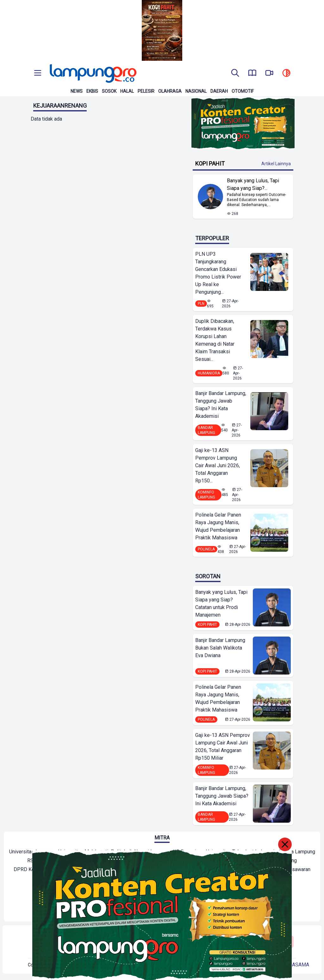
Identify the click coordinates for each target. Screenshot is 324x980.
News (77, 91)
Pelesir (146, 91)
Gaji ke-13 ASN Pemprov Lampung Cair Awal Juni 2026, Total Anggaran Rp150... (218, 465)
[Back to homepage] (92, 73)
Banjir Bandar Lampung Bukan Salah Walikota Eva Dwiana (220, 648)
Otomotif (243, 91)
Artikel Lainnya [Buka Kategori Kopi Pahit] (276, 164)
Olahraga (170, 91)
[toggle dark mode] (286, 73)
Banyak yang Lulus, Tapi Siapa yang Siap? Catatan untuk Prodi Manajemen (221, 603)
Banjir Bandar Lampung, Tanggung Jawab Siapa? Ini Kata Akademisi (221, 405)
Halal (127, 91)
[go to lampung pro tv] (269, 73)
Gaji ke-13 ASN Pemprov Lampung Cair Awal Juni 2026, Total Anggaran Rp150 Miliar (223, 747)
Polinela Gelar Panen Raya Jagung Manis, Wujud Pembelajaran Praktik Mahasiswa (218, 526)
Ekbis (92, 91)
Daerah (219, 91)
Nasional (196, 91)
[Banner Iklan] (162, 30)
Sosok (109, 91)
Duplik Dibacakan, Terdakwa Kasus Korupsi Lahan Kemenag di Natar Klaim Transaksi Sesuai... (215, 340)
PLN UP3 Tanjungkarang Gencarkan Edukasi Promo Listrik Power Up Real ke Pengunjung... (218, 273)
